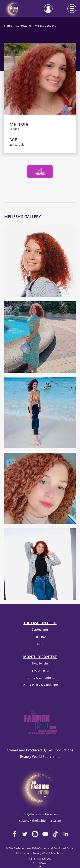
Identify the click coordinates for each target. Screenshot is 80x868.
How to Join (40, 663)
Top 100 (40, 637)
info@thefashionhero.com (40, 814)
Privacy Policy (40, 671)
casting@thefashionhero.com (40, 821)
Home (8, 26)
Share (40, 172)
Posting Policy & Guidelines (40, 685)
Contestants (24, 26)
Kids (40, 644)
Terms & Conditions (40, 678)
